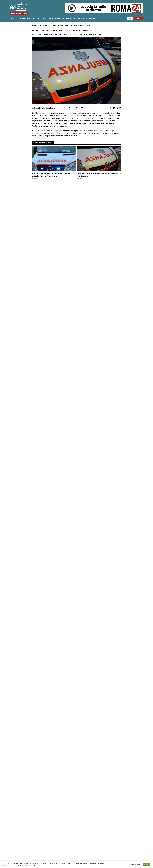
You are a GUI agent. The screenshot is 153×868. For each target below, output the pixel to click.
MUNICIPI (91, 18)
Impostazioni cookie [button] (134, 864)
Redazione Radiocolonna (45, 108)
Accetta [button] (147, 864)
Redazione (35, 179)
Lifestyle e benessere (75, 18)
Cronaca (13, 18)
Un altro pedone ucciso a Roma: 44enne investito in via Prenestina (51, 175)
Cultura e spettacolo (27, 18)
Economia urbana (46, 18)
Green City (60, 18)
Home (35, 25)
